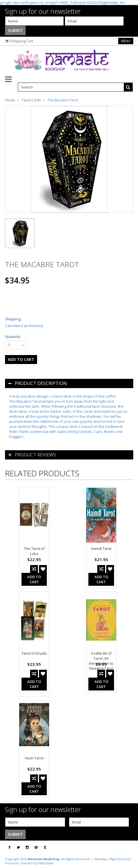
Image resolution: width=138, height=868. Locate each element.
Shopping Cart (21, 41)
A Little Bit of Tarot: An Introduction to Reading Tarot (101, 661)
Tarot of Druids (34, 653)
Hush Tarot (34, 758)
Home (10, 100)
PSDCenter (46, 863)
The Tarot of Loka (34, 551)
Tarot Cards (31, 100)
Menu (126, 41)
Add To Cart (34, 579)
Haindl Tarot (101, 549)
